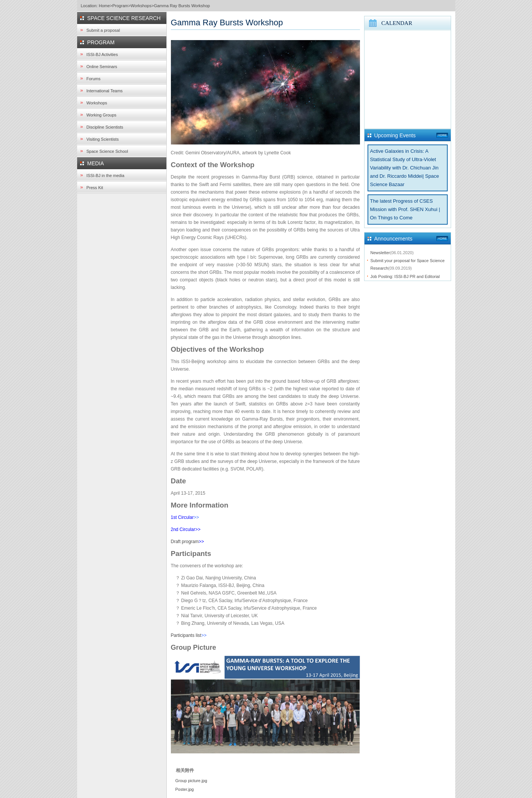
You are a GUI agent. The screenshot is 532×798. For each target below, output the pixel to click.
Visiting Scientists (103, 139)
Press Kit (95, 188)
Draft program (185, 542)
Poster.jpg (185, 789)
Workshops (141, 6)
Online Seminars (102, 67)
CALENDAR (397, 23)
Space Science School (107, 151)
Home (104, 6)
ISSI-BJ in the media (105, 175)
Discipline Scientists (105, 127)
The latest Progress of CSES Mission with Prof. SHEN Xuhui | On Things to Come (405, 209)
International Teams (105, 91)
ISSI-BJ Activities (102, 54)
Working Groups (102, 115)
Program (120, 6)
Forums (94, 79)
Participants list (186, 635)
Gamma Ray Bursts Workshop (182, 6)
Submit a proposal (103, 30)
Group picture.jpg (191, 781)
